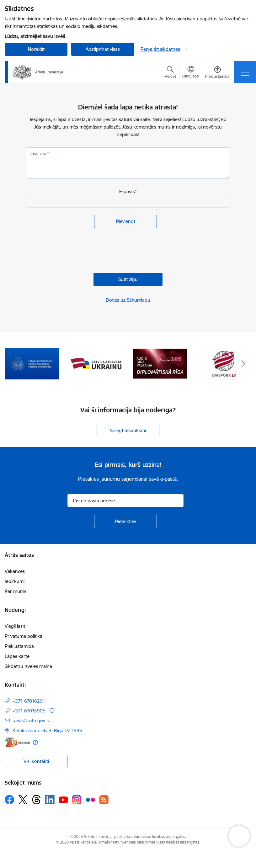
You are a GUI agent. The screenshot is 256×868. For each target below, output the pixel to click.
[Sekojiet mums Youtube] (63, 799)
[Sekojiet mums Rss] (104, 800)
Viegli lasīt (15, 626)
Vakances (15, 571)
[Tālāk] (243, 364)
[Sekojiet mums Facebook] (9, 800)
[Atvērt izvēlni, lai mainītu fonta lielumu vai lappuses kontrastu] (217, 73)
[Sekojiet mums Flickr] (90, 799)
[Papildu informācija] (52, 710)
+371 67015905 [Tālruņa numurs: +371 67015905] (29, 711)
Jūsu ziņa (39, 154)
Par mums (16, 591)
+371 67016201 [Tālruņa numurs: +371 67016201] (29, 701)
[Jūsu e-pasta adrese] (125, 500)
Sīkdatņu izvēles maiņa (28, 666)
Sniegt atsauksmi (128, 430)
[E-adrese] (17, 742)
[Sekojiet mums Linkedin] (50, 800)
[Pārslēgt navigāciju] (245, 72)
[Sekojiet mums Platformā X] (23, 800)
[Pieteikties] (125, 521)
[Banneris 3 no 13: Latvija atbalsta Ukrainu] (160, 363)
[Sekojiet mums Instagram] (77, 800)
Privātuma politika (24, 636)
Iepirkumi (15, 581)
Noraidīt (36, 49)
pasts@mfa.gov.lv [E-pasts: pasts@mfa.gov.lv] (31, 720)
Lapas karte (17, 656)
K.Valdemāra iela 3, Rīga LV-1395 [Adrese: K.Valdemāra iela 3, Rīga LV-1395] (47, 730)
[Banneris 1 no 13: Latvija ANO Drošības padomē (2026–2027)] (32, 363)
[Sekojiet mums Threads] (36, 800)
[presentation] (74, 251)
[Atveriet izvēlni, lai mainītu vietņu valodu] (191, 73)
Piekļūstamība (19, 646)
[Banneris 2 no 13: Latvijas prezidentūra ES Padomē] (96, 363)
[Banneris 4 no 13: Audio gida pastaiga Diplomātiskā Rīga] (224, 363)
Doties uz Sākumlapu (128, 300)
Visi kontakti (36, 761)
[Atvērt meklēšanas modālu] (170, 73)
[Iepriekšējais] (13, 364)
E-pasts (127, 191)
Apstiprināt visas (103, 49)
